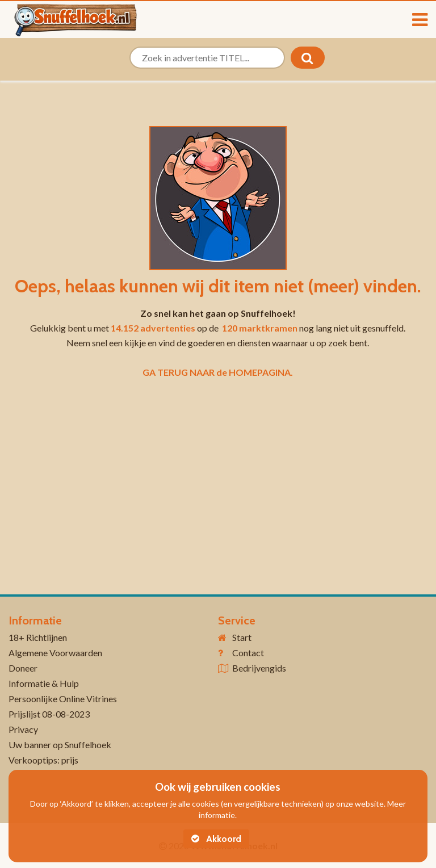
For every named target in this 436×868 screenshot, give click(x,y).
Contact (248, 653)
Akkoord (216, 839)
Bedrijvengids (259, 668)
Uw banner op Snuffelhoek (60, 745)
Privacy (23, 729)
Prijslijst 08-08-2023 (49, 714)
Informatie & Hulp (44, 683)
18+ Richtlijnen (38, 637)
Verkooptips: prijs (43, 760)
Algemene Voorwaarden (55, 653)
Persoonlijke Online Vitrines (63, 699)
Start (242, 637)
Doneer (23, 668)
